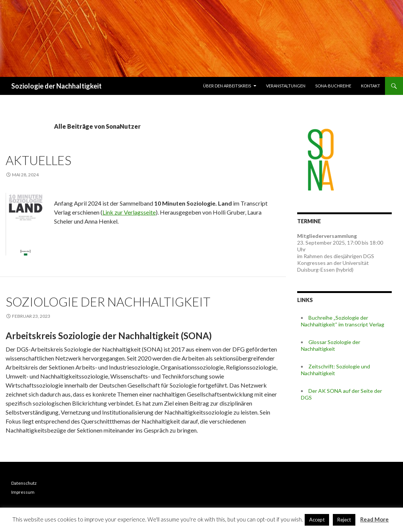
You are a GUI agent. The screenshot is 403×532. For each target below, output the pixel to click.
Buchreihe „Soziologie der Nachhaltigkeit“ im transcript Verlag (343, 321)
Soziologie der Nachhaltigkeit (56, 86)
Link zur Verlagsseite (129, 212)
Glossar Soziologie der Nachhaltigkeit (331, 345)
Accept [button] (317, 520)
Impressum (23, 492)
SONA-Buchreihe (333, 86)
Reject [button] (344, 520)
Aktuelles (38, 160)
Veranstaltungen (286, 86)
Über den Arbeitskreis (227, 86)
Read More (374, 519)
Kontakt (371, 86)
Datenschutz (24, 483)
